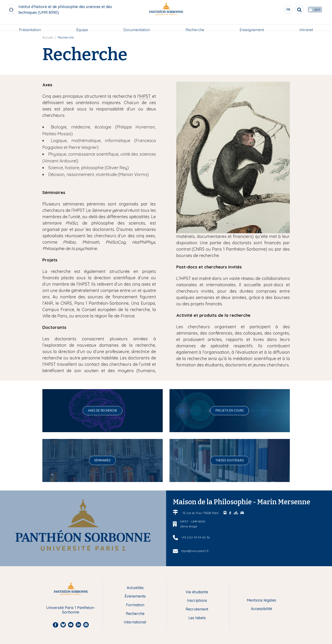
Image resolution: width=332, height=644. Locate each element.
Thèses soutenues (230, 460)
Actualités (135, 588)
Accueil (48, 37)
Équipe (82, 25)
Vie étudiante (197, 592)
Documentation (137, 25)
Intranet (306, 25)
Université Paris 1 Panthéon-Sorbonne (71, 610)
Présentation (30, 25)
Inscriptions (197, 601)
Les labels (197, 618)
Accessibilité (261, 609)
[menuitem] (30, 25)
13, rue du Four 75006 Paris (201, 513)
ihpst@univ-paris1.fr (195, 551)
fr (280, 10)
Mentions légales (261, 600)
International (135, 622)
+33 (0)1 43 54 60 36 (195, 537)
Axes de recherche (103, 411)
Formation (135, 605)
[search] (291, 10)
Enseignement (252, 25)
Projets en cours (230, 411)
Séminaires (102, 460)
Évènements (135, 596)
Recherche (195, 25)
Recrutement (197, 609)
